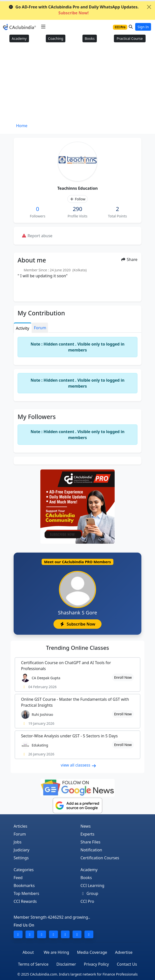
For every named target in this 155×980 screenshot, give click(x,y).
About (28, 952)
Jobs (18, 842)
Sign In (143, 27)
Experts (87, 834)
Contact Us (127, 964)
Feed (18, 878)
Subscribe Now (77, 624)
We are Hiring (56, 952)
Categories (24, 870)
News (86, 826)
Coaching (56, 38)
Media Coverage (92, 952)
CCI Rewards (25, 901)
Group (89, 893)
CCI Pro (87, 901)
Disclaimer (66, 964)
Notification (91, 850)
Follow (77, 199)
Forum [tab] (40, 328)
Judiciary (22, 850)
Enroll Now (123, 677)
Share (129, 259)
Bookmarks (24, 886)
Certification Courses (100, 858)
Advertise (124, 952)
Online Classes (78, 648)
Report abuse (37, 236)
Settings (21, 858)
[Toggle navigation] (43, 27)
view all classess (78, 765)
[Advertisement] (77, 84)
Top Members (26, 893)
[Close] (149, 7)
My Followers (37, 417)
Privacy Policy (96, 964)
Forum (20, 834)
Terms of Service (33, 964)
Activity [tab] (23, 328)
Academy (19, 38)
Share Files (90, 842)
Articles (20, 826)
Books (90, 38)
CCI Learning (92, 886)
